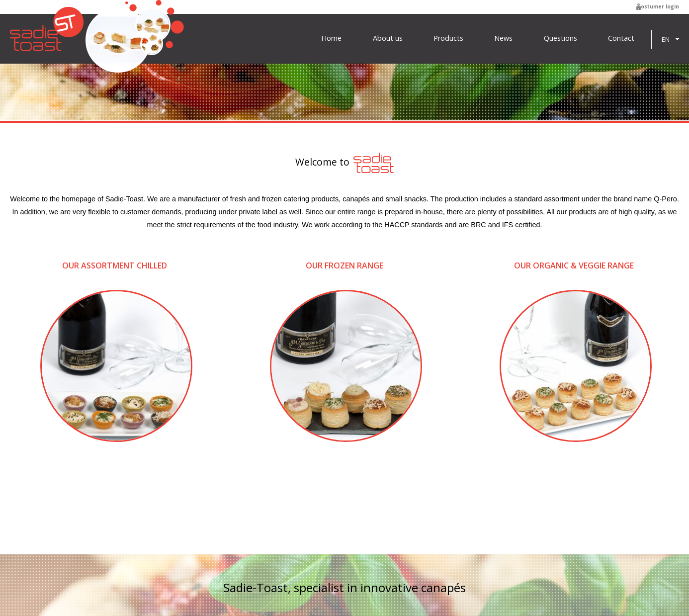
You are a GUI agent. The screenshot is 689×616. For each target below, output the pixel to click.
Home (331, 38)
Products (448, 38)
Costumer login (658, 6)
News (503, 38)
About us (388, 38)
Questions (560, 38)
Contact (621, 38)
